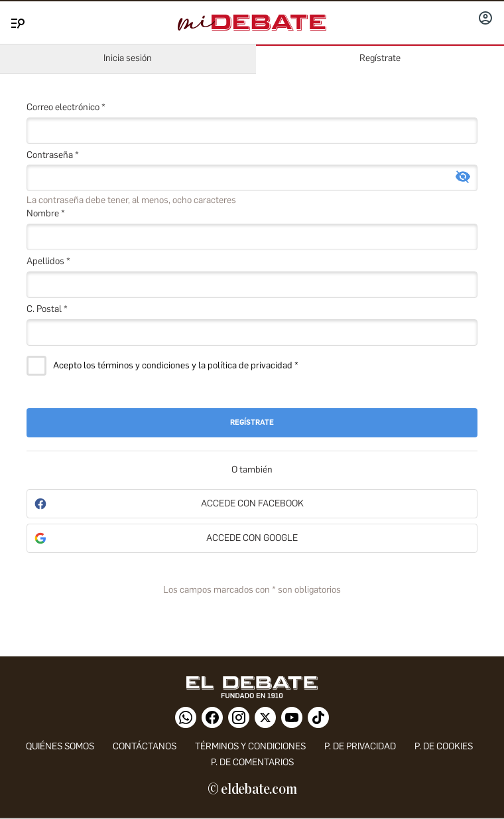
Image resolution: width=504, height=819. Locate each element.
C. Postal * (47, 309)
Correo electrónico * (66, 107)
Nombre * (46, 213)
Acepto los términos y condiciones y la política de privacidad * (176, 366)
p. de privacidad (360, 746)
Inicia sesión (128, 58)
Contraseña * (53, 155)
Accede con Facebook (252, 503)
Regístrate (380, 58)
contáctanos (145, 746)
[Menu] (16, 21)
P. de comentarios (252, 762)
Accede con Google (252, 538)
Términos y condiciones (250, 746)
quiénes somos (60, 746)
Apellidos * (48, 261)
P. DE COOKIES (444, 746)
